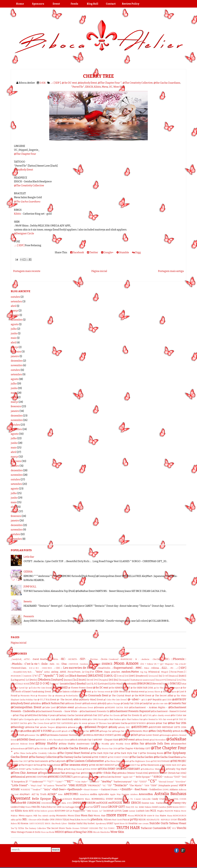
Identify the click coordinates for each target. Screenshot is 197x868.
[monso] (68, 680)
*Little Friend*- (20, 785)
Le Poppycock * (78, 811)
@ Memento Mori (26, 696)
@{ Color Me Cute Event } (115, 700)
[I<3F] (166, 676)
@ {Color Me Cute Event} (40, 688)
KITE (31, 811)
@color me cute (161, 703)
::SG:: (58, 664)
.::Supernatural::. (123, 668)
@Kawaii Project (96, 727)
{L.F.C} (94, 684)
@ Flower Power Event (80, 688)
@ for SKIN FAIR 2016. (142, 688)
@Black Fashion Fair (53, 703)
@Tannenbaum (18, 749)
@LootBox (26, 731)
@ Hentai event (137, 692)
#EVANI (15, 789)
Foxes (28, 807)
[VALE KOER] (23, 684)
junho (14, 333)
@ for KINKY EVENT (120, 688)
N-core (148, 816)
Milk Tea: (38, 816)
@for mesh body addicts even (71, 719)
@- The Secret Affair (68, 700)
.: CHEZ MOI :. (47, 668)
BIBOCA (97, 858)
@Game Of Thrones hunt (100, 723)
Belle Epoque (41, 799)
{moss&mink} (130, 684)
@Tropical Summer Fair (52, 773)
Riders (14, 823)
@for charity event (161, 715)
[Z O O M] (43, 683)
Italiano (148, 807)
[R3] (111, 680)
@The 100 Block (42, 749)
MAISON (169, 811)
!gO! (162, 664)
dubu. (64, 803)
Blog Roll (92, 4)
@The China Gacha (23, 753)
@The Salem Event (50, 765)
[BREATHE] (95, 676)
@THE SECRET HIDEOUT (102, 765)
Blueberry (79, 799)
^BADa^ (47, 790)
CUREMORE (34, 803)
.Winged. (165, 672)
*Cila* (136, 782)
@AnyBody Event (24, 170)
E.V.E (69, 803)
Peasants (29, 616)
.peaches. (116, 672)
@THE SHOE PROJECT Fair (128, 765)
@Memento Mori (139, 731)
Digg (136, 252)
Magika (160, 811)
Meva (105, 87)
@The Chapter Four (25, 154)
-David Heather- (41, 659)
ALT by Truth (39, 794)
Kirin (25, 811)
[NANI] (82, 680)
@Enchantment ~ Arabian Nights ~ (148, 707)
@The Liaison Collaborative (85, 761)
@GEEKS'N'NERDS (137, 723)
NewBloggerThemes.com (115, 861)
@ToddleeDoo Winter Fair (153, 769)
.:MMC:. (139, 668)
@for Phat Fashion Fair (132, 719)
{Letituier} (103, 684)
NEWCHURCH (180, 816)
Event (56, 4)
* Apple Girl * (128, 777)
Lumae (132, 811)
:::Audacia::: (145, 659)
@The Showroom (150, 765)
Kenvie (176, 807)
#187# (183, 785)
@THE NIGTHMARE (160, 761)
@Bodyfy (102, 703)
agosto (15, 324)
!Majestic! (169, 664)
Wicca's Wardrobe (101, 832)
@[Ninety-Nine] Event (91, 700)
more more (117, 815)
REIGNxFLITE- (153, 820)
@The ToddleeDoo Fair (37, 769)
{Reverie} (157, 684)
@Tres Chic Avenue (24, 773)
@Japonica (61, 727)
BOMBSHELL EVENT (103, 799)
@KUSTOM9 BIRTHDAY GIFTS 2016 (167, 727)
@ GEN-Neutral (119, 692)
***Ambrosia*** (37, 782)
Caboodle (146, 799)
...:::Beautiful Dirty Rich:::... (22, 672)
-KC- (63, 659)
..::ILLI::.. (164, 668)
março (14, 311)
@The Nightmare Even (140, 761)
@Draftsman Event (84, 707)
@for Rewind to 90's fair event (158, 719)
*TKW (146, 786)
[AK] (62, 676)
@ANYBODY (179, 699)
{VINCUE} (175, 684)
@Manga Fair (106, 731)
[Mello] (34, 680)
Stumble (123, 252)
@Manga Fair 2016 (121, 731)
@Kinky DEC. (124, 727)
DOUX (58, 803)
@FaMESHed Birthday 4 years (40, 715)
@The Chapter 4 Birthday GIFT (134, 749)
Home (20, 4)
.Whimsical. (154, 672)
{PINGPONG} (145, 684)
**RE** (69, 781)
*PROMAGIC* (94, 786)
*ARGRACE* (94, 782)
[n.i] (76, 680)
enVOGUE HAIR (119, 803)
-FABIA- (55, 659)
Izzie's (155, 807)
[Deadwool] (142, 676)
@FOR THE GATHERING (62, 723)
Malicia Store (180, 811)
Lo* (101, 811)
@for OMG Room (96, 719)
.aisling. (55, 672)
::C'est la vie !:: (32, 664)
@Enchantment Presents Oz (94, 711)
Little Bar (29, 557)
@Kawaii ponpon (76, 727)
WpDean (84, 861)
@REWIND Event (26, 740)
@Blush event (90, 703)
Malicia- (14, 816)
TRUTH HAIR (128, 828)
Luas (125, 811)
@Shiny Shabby (46, 743)
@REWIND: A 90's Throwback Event (53, 740)
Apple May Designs (120, 794)
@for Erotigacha (27, 719)
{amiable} (65, 684)
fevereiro (16, 352)
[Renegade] (124, 680)
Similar (72, 823)
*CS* (152, 781)
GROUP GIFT (116, 807)
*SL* (104, 786)
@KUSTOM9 (139, 727)
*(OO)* (177, 777)
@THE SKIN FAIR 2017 (170, 765)
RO (19, 823)
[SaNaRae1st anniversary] (143, 680)
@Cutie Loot (49, 707)
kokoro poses (47, 811)
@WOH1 (77, 777)
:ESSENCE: (107, 664)
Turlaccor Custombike (154, 828)
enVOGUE (102, 803)
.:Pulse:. (147, 668)
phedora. (97, 819)
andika (94, 794)
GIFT (97, 807)
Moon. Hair (100, 816)
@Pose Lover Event (149, 735)
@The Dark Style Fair (102, 753)
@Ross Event (142, 740)
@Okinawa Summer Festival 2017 (65, 735)
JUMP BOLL (30, 587)
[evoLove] (153, 676)
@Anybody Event (87, 83)
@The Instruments (38, 761)
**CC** (50, 782)
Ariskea (134, 794)
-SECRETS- (73, 659)
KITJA (37, 811)
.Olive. (99, 672)
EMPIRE (77, 803)
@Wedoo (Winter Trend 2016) (133, 773)
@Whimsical (18, 777)
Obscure (33, 820)
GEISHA (28, 572)
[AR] (67, 676)
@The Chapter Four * (110, 83)
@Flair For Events (112, 715)
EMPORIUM (89, 803)
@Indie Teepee (48, 727)
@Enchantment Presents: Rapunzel (130, 711)
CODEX (183, 799)
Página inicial (99, 271)
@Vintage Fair (73, 773)
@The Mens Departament (117, 761)
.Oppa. (107, 672)
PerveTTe (86, 820)
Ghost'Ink (88, 807)
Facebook (77, 252)
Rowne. (25, 823)
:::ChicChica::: (157, 659)
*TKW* (154, 786)
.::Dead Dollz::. (104, 668)
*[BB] (184, 777)
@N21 (43, 735)
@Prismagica (165, 735)
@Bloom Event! (73, 703)
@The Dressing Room (152, 753)
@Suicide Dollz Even (158, 744)
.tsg (142, 672)
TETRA (21, 828)
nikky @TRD (16, 820)
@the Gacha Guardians (167, 83)
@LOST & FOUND (42, 731)
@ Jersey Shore (153, 692)
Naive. (163, 816)
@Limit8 (15, 731)
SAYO (32, 823)
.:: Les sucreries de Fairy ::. (78, 668)
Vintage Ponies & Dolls (29, 832)
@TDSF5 (30, 749)
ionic (142, 807)
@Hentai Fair (32, 727)
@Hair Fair (161, 723)
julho (14, 329)
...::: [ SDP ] (56, 83)
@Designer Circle (24, 233)
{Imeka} (81, 684)
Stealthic (133, 823)
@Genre (151, 723)
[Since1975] (161, 680)
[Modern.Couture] (51, 680)
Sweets (28, 602)
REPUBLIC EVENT (169, 820)
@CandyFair (146, 703)
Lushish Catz (143, 811)
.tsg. (146, 672)
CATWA (175, 799)
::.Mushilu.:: (17, 664)
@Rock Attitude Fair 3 (82, 740)
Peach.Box (75, 820)
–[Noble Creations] (109, 659)
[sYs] (179, 680)
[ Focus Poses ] (177, 672)
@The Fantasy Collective (43, 757)
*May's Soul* (36, 786)
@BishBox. (36, 703)
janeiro (15, 315)
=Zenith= (126, 789)
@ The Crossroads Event (94, 695)
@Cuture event (65, 707)
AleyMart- (25, 794)
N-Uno (156, 816)
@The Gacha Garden (141, 757)
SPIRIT (110, 823)
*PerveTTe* (78, 87)
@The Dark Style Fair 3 (127, 753)
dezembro (17, 320)
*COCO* (143, 782)
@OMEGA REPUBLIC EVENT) (98, 735)
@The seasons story (75, 765)
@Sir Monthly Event (120, 744)
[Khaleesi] (173, 676)
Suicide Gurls (159, 823)
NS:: (25, 819)
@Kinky (113, 727)
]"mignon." (54, 684)
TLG (105, 828)
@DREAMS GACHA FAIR (117, 707)
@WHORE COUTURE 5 (60, 777)
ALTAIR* (52, 794)
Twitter (92, 252)
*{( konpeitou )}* (20, 782)
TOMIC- (112, 828)
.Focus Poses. (74, 672)
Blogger (115, 858)
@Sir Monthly (103, 744)
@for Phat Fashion (113, 719)
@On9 (134, 735)
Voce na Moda (48, 832)
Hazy (128, 807)
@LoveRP (57, 731)
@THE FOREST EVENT (118, 757)
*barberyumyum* (123, 782)
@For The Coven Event (39, 723)
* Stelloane (168, 777)
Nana (170, 816)
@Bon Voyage (114, 703)
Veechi (181, 828)
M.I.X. (153, 811)
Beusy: (56, 799)
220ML (166, 790)
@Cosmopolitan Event (26, 707)
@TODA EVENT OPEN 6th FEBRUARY (119, 769)
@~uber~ (134, 699)
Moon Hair (87, 815)
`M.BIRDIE (25, 790)
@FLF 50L (147, 715)
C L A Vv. (128, 799)
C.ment (137, 799)
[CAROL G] (110, 676)
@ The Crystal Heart (120, 696)
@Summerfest (179, 744)
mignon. (29, 816)
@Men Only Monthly (160, 731)
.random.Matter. (130, 672)
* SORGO (157, 777)
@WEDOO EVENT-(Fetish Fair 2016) (167, 773)
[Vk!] (33, 684)
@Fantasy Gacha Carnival (70, 715)
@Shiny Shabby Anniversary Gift (77, 744)
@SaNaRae (176, 739)
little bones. (93, 811)
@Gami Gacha (120, 723)
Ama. (60, 794)
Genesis (79, 807)
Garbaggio (70, 807)
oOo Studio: (43, 820)
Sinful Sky (82, 823)
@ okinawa (58, 696)
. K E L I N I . (34, 668)
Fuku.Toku (46, 807)
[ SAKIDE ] (28, 676)
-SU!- (83, 659)
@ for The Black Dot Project (167, 688)
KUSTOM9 (60, 811)
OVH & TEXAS (62, 820)
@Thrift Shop (56, 769)
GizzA (104, 807)
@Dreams (99, 707)
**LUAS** (59, 782)
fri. (39, 807)
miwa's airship (49, 816)
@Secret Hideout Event (22, 744)
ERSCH (89, 87)
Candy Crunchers (161, 799)
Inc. (137, 807)
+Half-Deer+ (59, 789)
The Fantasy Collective (35, 828)
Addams (174, 790)
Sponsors (38, 4)
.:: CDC (57, 668)
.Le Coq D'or (88, 672)
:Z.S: (142, 664)
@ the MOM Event (142, 696)
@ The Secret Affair (163, 696)
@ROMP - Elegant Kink (106, 740)
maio (14, 338)
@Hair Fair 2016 (177, 723)
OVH (52, 820)
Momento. (62, 816)
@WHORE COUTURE (36, 777)
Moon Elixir (74, 816)
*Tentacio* (120, 785)
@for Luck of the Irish (45, 719)
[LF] (27, 680)
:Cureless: (84, 664)
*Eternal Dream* (166, 782)
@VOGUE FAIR (88, 773)
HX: (133, 807)
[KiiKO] (182, 676)
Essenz (145, 803)
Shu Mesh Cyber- (60, 823)
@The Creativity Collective (138, 83)
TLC (101, 828)
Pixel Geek (117, 820)
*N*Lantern (49, 786)
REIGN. (142, 820)
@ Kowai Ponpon (169, 692)
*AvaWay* (107, 782)
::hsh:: (52, 664)
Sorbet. (91, 823)
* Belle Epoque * (143, 777)
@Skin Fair (138, 744)
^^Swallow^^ (37, 790)
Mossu (131, 816)
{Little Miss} (116, 684)
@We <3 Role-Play (106, 773)
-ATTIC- (27, 659)
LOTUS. (118, 811)
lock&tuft (109, 811)
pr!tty (134, 819)
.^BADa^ (39, 672)
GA (63, 807)
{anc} (73, 684)
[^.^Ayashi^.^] (49, 676)
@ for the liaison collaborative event (72, 692)
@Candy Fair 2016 (130, 703)
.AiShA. (47, 672)
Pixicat (126, 820)
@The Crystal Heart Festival (74, 753)
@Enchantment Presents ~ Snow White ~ (57, 711)
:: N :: (136, 659)
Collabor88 (18, 803)
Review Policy (131, 4)
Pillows (108, 820)
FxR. (54, 807)
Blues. (88, 799)
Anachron (84, 794)
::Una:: (64, 664)
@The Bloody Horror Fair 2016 (103, 749)
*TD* (110, 786)
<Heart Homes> (91, 790)
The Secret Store (56, 828)
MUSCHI (139, 816)
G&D (59, 807)
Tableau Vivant (178, 823)
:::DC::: (167, 659)
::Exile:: (45, 664)
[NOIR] (90, 680)
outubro (15, 297)
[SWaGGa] (172, 680)
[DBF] (132, 676)
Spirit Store (119, 823)
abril (14, 306)
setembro (16, 301)
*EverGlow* (181, 782)
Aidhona (182, 790)
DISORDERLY (48, 803)
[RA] (116, 680)
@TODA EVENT (90, 769)
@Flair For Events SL (131, 715)
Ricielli (182, 819)
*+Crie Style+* (81, 782)
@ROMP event (127, 740)
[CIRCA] (121, 676)
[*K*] (36, 676)
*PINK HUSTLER (77, 785)
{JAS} (89, 684)
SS (127, 823)
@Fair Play (18, 715)
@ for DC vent (69, 83)
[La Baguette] (18, 680)
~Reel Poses (140, 789)
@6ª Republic (155, 700)
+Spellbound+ (74, 789)
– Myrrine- (93, 659)
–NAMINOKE (126, 659)
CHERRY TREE (98, 76)
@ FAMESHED (60, 688)
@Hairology (18, 727)
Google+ (107, 252)
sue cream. (144, 823)
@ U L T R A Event (47, 700)
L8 (67, 811)
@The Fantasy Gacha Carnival (74, 757)
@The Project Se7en (29, 765)
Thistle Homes (72, 828)
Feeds (74, 4)
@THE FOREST (100, 757)
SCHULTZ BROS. (43, 823)
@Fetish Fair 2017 (94, 715)
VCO (174, 828)
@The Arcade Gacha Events (69, 748)
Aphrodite (104, 794)
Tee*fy (14, 828)
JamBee (163, 807)
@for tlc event (80, 723)
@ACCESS (167, 700)
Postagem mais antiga (171, 271)
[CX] (127, 676)
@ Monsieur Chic (44, 696)
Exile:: (152, 803)
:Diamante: (95, 664)
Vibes (14, 832)
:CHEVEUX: (73, 664)
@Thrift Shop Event (73, 769)
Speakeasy (101, 823)
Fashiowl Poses (164, 803)
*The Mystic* (136, 786)
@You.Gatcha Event (111, 777)
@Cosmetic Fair (177, 703)
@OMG (118, 735)
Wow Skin (119, 87)
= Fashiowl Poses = (109, 790)
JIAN (169, 807)
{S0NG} (166, 684)
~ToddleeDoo (155, 790)
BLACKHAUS (66, 799)
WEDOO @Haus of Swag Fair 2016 (74, 832)
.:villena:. (155, 668)
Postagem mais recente (27, 271)
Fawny (177, 803)
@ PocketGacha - (71, 696)
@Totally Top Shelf (176, 769)
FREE (34, 807)
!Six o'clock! (180, 664)
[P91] (96, 680)
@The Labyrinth (57, 761)
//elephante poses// (168, 786)
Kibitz (97, 87)
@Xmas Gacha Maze (91, 777)
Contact (111, 4)
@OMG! (126, 735)
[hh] (160, 676)
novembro (17, 365)
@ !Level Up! (22, 688)
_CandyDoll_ (16, 659)
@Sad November (158, 740)
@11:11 (144, 700)
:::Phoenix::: (179, 659)
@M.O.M (94, 731)
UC (111, 87)
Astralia (162, 794)
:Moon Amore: (126, 663)
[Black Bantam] (78, 676)
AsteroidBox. (146, 794)
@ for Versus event (101, 692)
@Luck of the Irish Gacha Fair (75, 731)
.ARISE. (63, 672)
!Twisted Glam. (19, 668)
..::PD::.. (172, 668)
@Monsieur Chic (32, 735)
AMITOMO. (71, 794)
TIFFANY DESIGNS (89, 828)
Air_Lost (15, 794)
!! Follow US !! (152, 664)
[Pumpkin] (104, 680)
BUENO (119, 799)
